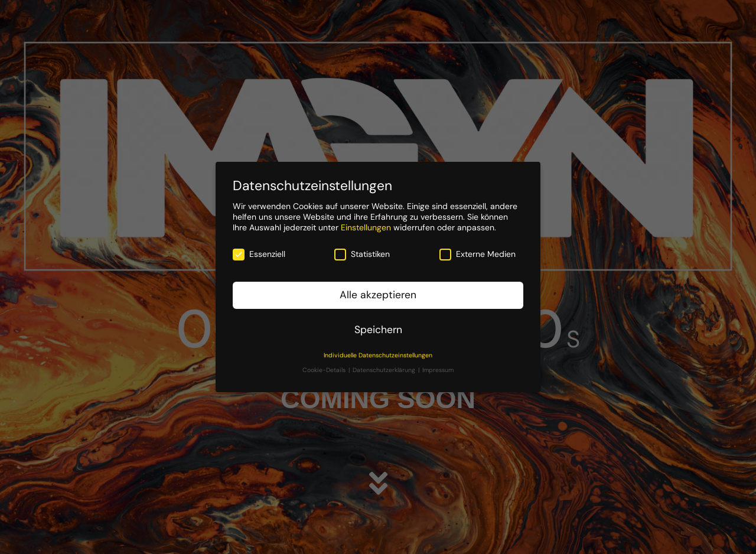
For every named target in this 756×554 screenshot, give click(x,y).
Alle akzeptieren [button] (378, 295)
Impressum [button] (438, 370)
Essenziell (259, 254)
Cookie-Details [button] (325, 370)
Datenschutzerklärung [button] (385, 370)
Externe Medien (478, 254)
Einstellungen (366, 227)
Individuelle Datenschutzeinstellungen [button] (378, 355)
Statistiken (362, 254)
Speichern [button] (378, 330)
